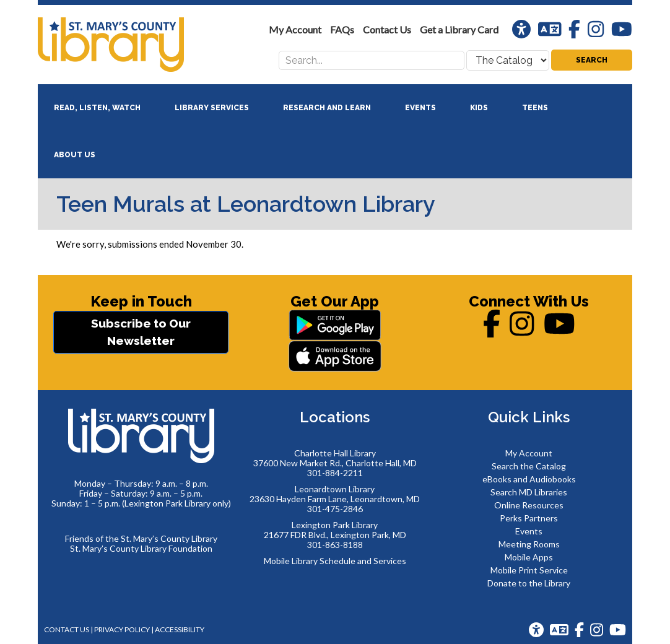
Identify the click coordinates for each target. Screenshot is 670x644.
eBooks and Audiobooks (529, 479)
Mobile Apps (529, 557)
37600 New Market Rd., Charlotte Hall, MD (335, 463)
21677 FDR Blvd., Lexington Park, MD (335, 535)
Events (529, 531)
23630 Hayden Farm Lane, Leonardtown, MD (335, 499)
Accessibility (180, 629)
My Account (529, 453)
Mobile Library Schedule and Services (335, 561)
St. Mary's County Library (131, 45)
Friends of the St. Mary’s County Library (141, 538)
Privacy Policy (122, 629)
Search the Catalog (529, 466)
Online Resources (529, 505)
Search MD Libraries (529, 492)
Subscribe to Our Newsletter (141, 332)
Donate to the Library (529, 583)
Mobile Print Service (529, 570)
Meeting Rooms (529, 544)
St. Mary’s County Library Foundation (141, 548)
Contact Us (67, 629)
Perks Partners (529, 518)
